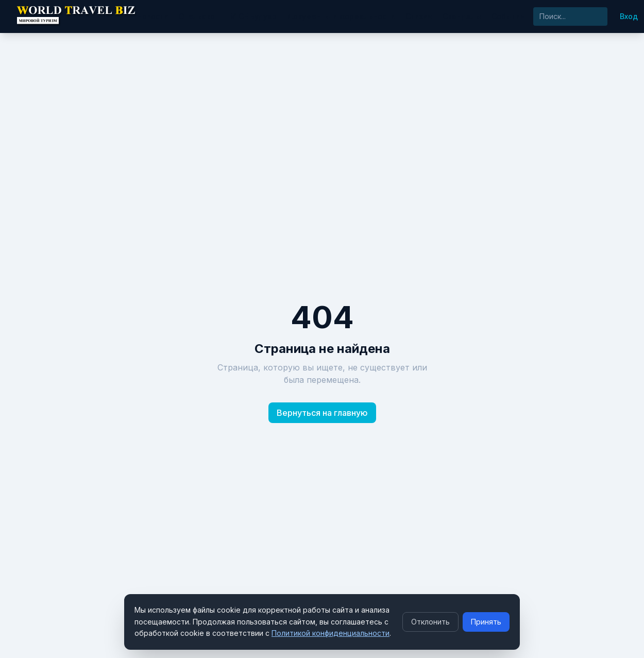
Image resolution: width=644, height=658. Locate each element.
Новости (153, 16)
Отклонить (430, 622)
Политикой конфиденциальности (331, 633)
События (508, 16)
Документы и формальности (341, 16)
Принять (486, 622)
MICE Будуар (253, 16)
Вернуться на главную (322, 413)
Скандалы (462, 16)
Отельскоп (199, 16)
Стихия (419, 16)
